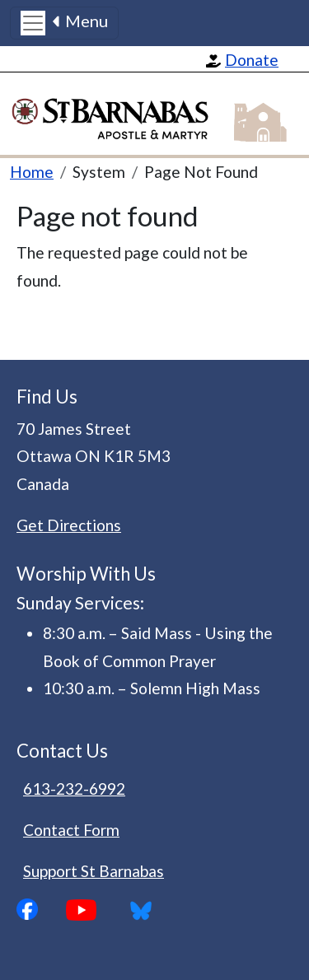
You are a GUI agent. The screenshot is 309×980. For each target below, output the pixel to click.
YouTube (94, 910)
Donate (252, 60)
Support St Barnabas (94, 871)
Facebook (41, 909)
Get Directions (69, 525)
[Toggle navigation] (64, 23)
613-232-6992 (74, 789)
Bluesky (147, 910)
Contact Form (71, 830)
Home (32, 172)
